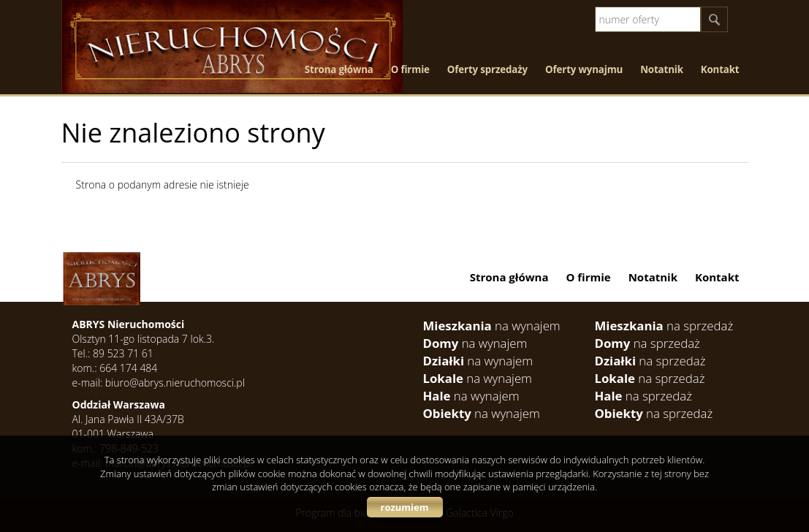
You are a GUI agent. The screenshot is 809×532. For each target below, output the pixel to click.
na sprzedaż (664, 326)
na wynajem (492, 326)
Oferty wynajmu (584, 69)
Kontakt (720, 69)
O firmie (410, 69)
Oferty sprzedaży (487, 69)
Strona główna (339, 69)
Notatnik (662, 69)
